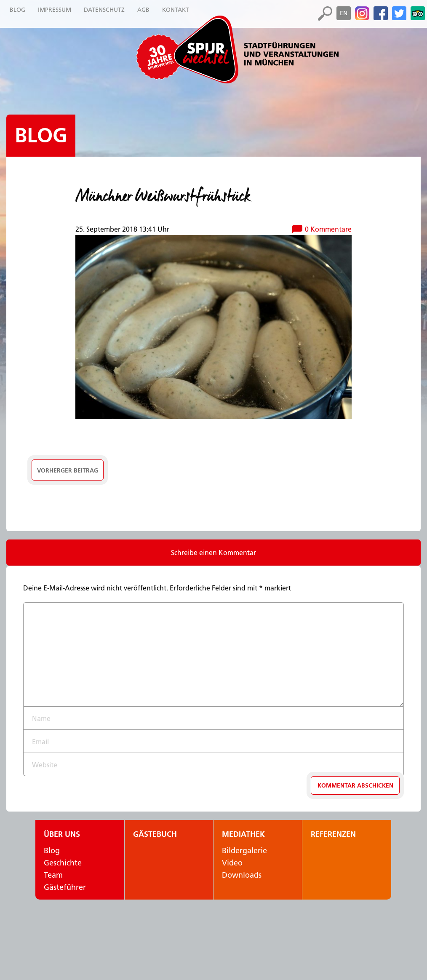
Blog (41, 135)
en (344, 13)
